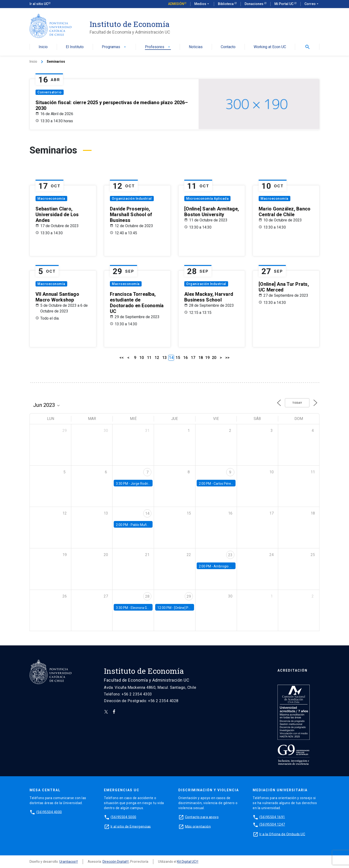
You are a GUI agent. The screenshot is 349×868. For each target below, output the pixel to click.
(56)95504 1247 (272, 824)
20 (214, 358)
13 (164, 358)
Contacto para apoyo (202, 817)
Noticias (196, 47)
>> (227, 358)
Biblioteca (226, 4)
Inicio (43, 47)
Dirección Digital (114, 862)
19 (207, 358)
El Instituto (75, 47)
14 (147, 513)
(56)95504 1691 (272, 817)
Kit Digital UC (187, 862)
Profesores (158, 47)
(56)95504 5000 (123, 817)
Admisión (176, 4)
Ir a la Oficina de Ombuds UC (282, 834)
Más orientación (198, 826)
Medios (202, 4)
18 (201, 358)
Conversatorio (50, 92)
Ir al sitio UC (39, 4)
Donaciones (254, 4)
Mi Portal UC (284, 4)
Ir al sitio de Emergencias (131, 826)
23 (230, 555)
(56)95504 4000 (49, 812)
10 (142, 358)
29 (189, 596)
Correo (312, 4)
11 (149, 358)
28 (147, 596)
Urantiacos (67, 862)
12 (157, 358)
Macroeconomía (51, 199)
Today (297, 403)
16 (185, 358)
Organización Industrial (132, 199)
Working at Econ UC (270, 47)
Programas (114, 47)
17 (193, 358)
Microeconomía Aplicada (207, 199)
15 (178, 358)
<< (122, 358)
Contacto (228, 47)
